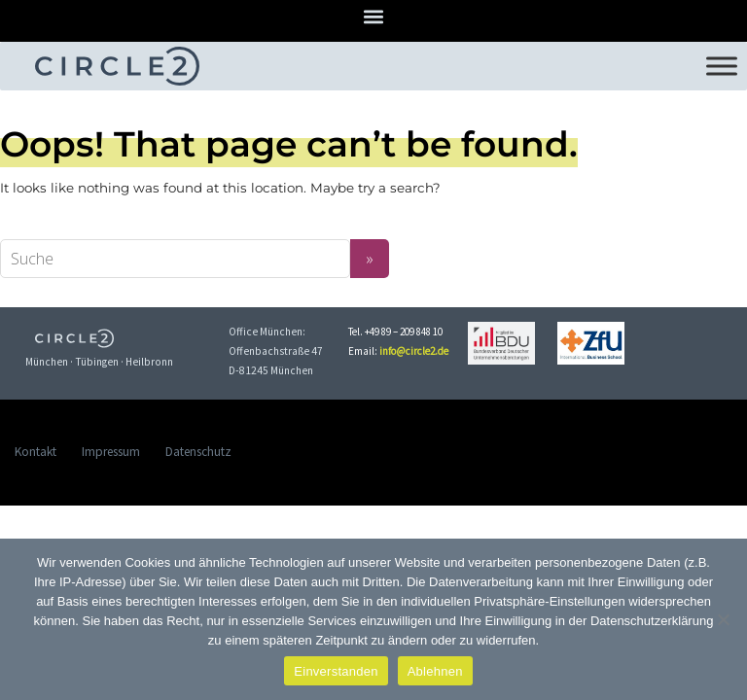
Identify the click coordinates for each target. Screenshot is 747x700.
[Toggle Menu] (722, 66)
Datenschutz (198, 452)
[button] (374, 16)
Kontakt (36, 452)
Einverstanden (336, 671)
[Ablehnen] (723, 619)
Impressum (111, 452)
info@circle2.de (414, 351)
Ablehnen (435, 671)
